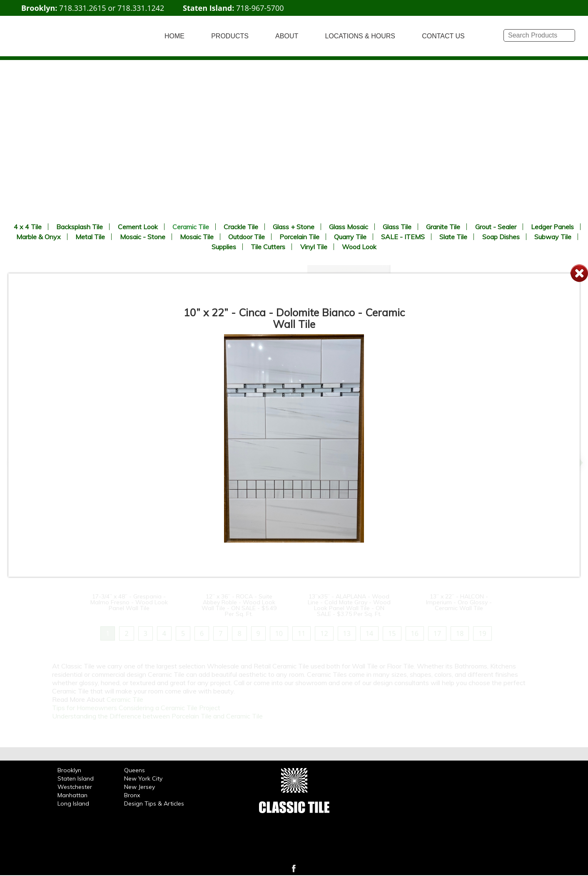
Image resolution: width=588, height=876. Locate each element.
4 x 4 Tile (28, 227)
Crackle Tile (241, 227)
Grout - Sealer (496, 227)
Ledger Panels (552, 227)
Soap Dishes (501, 237)
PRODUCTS (230, 36)
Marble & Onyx (39, 237)
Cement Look (138, 227)
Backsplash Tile (80, 227)
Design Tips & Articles (154, 803)
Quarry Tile (350, 237)
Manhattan (72, 795)
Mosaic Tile (197, 237)
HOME (174, 36)
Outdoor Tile (247, 237)
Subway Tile (553, 237)
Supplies (224, 247)
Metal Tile (90, 237)
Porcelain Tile (299, 237)
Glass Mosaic (349, 227)
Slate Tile (453, 237)
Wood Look (359, 247)
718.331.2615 (82, 8)
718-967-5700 (260, 8)
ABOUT (287, 36)
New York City (143, 778)
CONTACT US (443, 36)
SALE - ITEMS (403, 237)
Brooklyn (69, 770)
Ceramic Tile (191, 227)
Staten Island (76, 778)
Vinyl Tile (314, 247)
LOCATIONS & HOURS (360, 36)
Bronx (132, 795)
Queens (135, 770)
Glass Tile (397, 227)
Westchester (75, 787)
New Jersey (140, 787)
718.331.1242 (141, 8)
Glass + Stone (294, 227)
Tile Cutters (268, 247)
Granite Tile (443, 227)
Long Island (73, 803)
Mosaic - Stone (143, 237)
